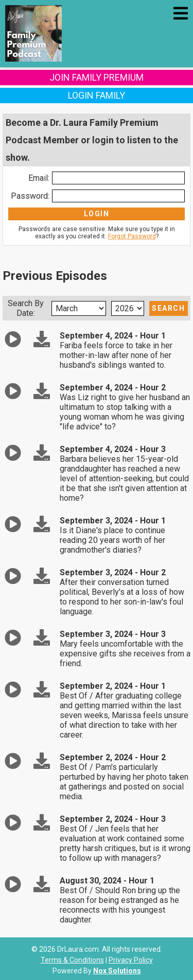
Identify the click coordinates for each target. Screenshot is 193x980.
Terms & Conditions (72, 960)
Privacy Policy (131, 960)
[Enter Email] (118, 178)
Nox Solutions (117, 971)
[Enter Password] (118, 196)
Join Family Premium (97, 77)
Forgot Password (132, 236)
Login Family (97, 95)
